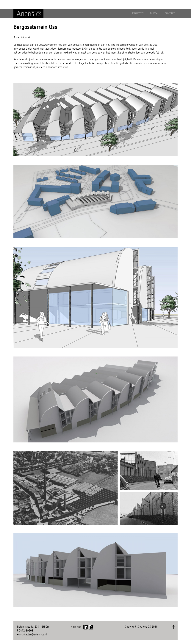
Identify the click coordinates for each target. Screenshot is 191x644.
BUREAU (155, 13)
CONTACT (170, 13)
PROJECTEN (138, 13)
